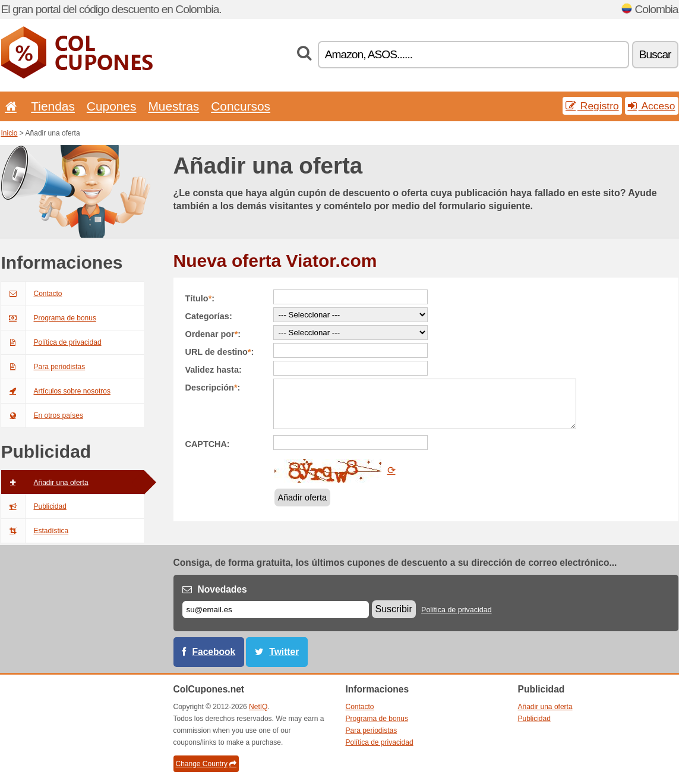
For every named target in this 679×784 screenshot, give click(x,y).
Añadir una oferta (45, 483)
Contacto (32, 294)
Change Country (206, 764)
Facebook (214, 652)
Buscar (655, 54)
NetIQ (258, 707)
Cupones (112, 106)
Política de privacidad (51, 342)
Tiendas (53, 106)
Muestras (173, 106)
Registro (592, 106)
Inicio (10, 133)
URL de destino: (220, 352)
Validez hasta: (214, 370)
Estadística (35, 531)
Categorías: (209, 316)
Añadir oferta (302, 498)
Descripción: (213, 388)
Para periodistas (43, 367)
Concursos (241, 106)
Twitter (284, 652)
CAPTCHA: (208, 444)
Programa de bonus (49, 318)
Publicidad (34, 506)
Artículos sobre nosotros (56, 391)
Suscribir (394, 609)
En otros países (42, 415)
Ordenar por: (213, 334)
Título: (200, 298)
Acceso (652, 106)
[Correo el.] (276, 610)
